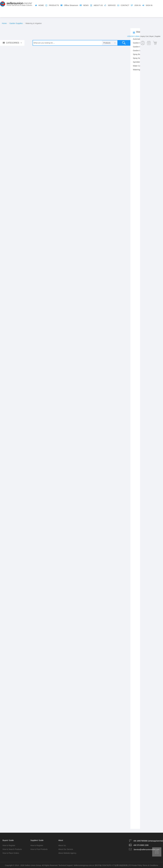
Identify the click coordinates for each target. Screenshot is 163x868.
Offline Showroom (71, 5)
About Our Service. (66, 849)
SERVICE (112, 5)
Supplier (158, 36)
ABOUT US (98, 5)
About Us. (62, 845)
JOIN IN (138, 5)
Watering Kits (138, 70)
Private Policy (137, 865)
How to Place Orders (11, 853)
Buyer (152, 36)
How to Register (9, 845)
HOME (41, 5)
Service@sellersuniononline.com (147, 849)
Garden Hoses (139, 47)
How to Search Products (12, 849)
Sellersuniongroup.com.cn (84, 865)
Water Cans (138, 66)
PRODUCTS (54, 5)
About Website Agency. (67, 853)
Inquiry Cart (144, 36)
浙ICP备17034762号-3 (104, 865)
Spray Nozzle (138, 58)
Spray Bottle (138, 54)
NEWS (86, 5)
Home (4, 23)
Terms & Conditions (150, 865)
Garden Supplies (16, 23)
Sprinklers (137, 62)
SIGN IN (149, 5)
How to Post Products (39, 849)
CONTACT (125, 5)
